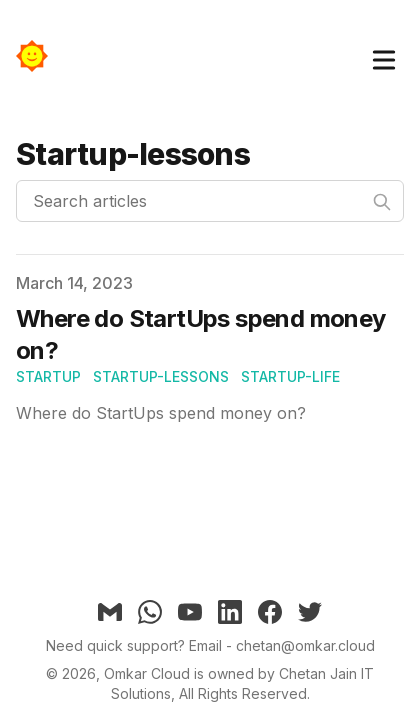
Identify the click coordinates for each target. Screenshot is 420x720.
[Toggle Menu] (384, 56)
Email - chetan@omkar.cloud (282, 645)
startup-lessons (161, 376)
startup (48, 376)
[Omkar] (38, 56)
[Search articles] (210, 201)
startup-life (290, 376)
